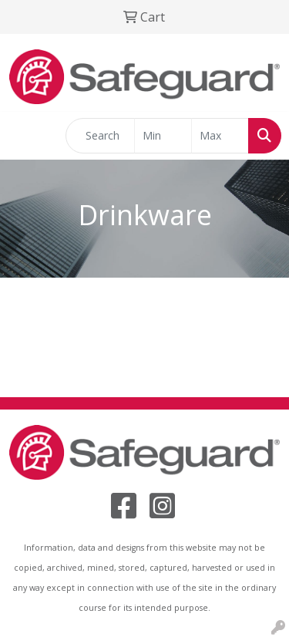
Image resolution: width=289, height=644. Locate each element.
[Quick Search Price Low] (163, 136)
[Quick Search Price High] (220, 136)
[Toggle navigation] (24, 136)
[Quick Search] (100, 136)
